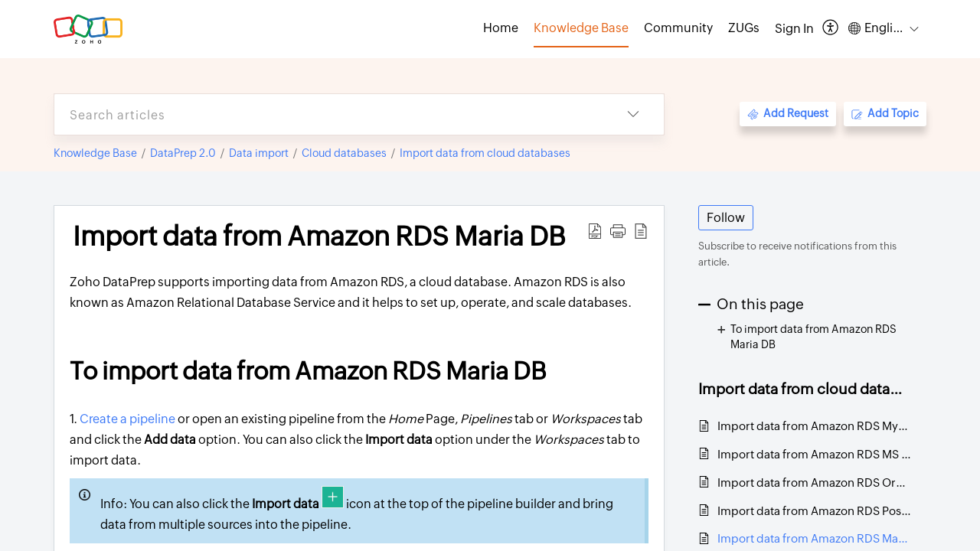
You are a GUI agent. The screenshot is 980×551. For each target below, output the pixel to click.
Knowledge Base (95, 153)
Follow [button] (726, 218)
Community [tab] (678, 28)
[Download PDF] (595, 231)
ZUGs (744, 28)
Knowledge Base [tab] (581, 28)
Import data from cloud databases (485, 153)
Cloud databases (344, 153)
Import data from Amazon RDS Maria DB (319, 236)
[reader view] (641, 231)
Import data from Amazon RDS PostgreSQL (814, 511)
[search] (328, 114)
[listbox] (633, 114)
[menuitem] (794, 29)
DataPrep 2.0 (183, 153)
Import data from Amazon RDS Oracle (814, 483)
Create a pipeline (127, 419)
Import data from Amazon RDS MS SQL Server (814, 454)
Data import (259, 153)
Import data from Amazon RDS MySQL (814, 426)
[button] (618, 231)
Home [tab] (501, 28)
